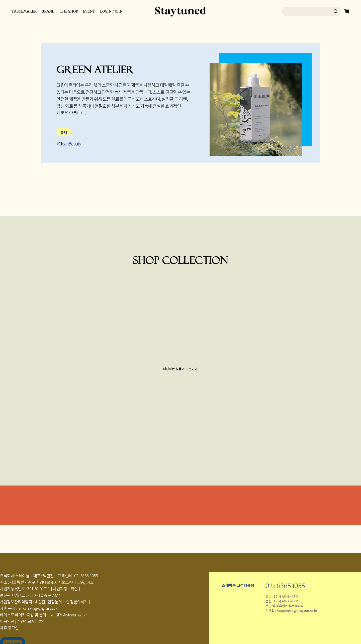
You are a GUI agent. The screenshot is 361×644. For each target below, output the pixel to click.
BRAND (48, 11)
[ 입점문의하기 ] (77, 602)
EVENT (89, 11)
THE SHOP (69, 11)
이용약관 (7, 621)
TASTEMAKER (24, 11)
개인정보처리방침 (31, 621)
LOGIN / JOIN (111, 11)
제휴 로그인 (9, 628)
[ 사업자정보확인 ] (65, 589)
